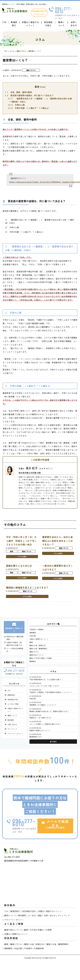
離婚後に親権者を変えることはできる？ (27, 587)
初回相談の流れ (48, 24)
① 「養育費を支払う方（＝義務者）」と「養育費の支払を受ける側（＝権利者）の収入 (40, 100)
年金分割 (33, 636)
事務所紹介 (14, 24)
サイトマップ (12, 729)
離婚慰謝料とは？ (36, 737)
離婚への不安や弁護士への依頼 (40, 658)
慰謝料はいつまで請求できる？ (40, 718)
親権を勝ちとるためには (19, 566)
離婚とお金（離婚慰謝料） (39, 648)
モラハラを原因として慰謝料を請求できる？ (45, 724)
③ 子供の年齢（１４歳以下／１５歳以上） (29, 108)
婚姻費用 (33, 633)
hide (43, 87)
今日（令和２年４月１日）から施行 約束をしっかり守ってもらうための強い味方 (21, 541)
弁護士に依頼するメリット (39, 639)
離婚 (12, 551)
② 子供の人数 (16, 105)
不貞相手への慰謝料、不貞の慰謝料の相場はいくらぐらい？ (51, 692)
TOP (4, 22)
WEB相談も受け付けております (39, 13)
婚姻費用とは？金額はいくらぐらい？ (43, 705)
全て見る (53, 742)
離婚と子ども (31, 70)
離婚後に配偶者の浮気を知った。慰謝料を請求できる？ (49, 711)
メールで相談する (55, 824)
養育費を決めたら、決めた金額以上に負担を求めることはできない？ (57, 541)
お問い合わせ (74, 24)
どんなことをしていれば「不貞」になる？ (44, 686)
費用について (61, 24)
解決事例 (11, 720)
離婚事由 (33, 661)
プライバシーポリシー (15, 734)
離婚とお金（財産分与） (38, 645)
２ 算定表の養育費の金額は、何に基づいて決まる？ (29, 95)
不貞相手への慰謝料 (37, 629)
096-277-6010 (64, 10)
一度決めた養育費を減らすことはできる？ (57, 568)
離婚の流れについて (37, 655)
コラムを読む (22, 556)
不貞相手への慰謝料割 (34, 948)
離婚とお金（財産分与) (34, 944)
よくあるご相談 (13, 704)
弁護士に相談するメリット (30, 24)
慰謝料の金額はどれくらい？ (40, 730)
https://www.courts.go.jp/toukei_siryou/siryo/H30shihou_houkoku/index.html (45, 182)
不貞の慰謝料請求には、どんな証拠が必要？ (45, 679)
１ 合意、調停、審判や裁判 (18, 92)
